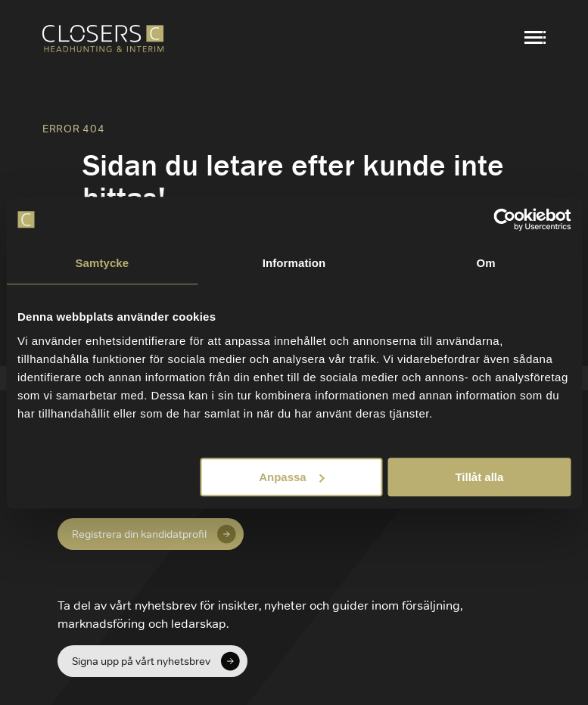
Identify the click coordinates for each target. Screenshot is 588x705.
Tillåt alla (479, 477)
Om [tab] (486, 263)
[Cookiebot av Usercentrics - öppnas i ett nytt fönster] (504, 219)
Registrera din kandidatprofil (139, 534)
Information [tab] (294, 263)
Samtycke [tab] (102, 263)
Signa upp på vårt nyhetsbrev (141, 661)
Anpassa (292, 477)
